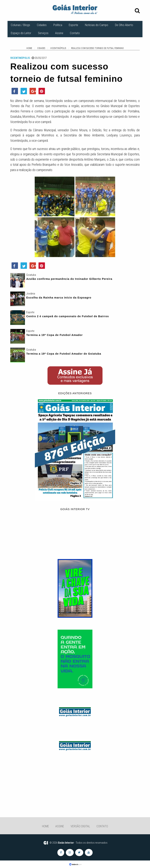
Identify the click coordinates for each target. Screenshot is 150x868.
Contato (75, 33)
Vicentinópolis (20, 58)
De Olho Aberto (124, 25)
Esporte (73, 25)
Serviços (43, 33)
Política (58, 25)
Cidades (42, 25)
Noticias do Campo (97, 25)
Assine (59, 33)
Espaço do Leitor (21, 33)
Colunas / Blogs (20, 25)
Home (45, 826)
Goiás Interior (66, 843)
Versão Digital (80, 826)
